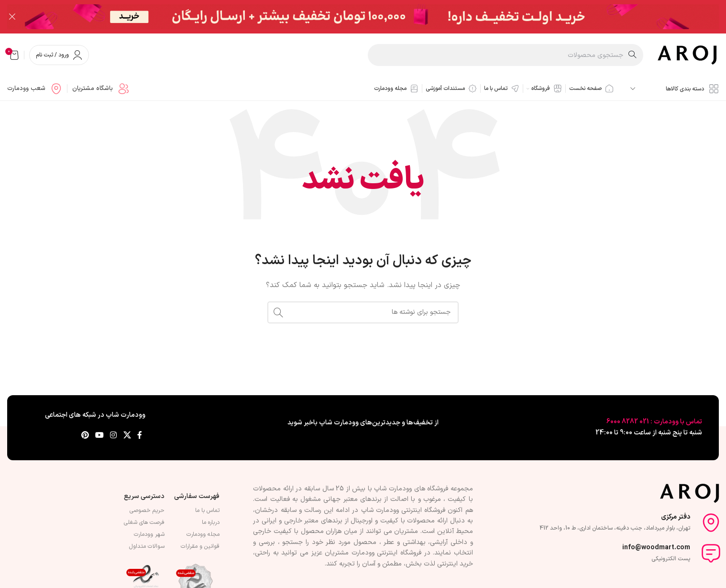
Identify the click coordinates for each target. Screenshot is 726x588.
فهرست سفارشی (197, 496)
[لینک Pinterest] (85, 436)
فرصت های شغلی (144, 522)
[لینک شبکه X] (127, 436)
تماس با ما (207, 510)
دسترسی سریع (144, 496)
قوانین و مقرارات (200, 546)
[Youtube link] (99, 436)
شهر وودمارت (149, 534)
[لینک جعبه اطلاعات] (101, 89)
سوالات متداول (147, 546)
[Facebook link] (140, 436)
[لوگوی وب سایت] (688, 55)
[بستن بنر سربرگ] (12, 17)
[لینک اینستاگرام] (114, 436)
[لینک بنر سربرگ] (377, 17)
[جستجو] (506, 55)
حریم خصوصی (147, 510)
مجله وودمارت (203, 534)
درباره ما (211, 522)
